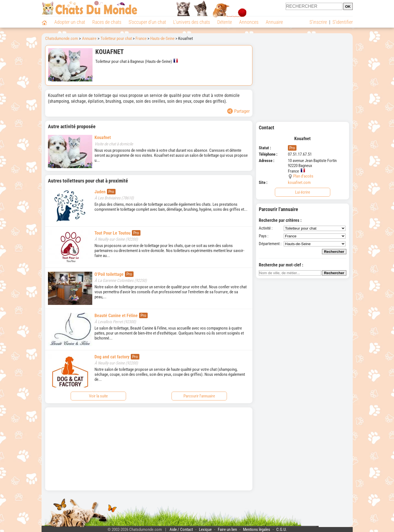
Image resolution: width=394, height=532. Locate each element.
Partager (238, 111)
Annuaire (274, 22)
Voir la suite (98, 396)
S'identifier (343, 22)
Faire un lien (227, 530)
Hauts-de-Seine (162, 38)
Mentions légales (257, 530)
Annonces (249, 22)
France (141, 38)
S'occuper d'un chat (147, 22)
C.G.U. (282, 530)
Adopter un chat (70, 22)
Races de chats (107, 22)
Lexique (205, 530)
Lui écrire (303, 192)
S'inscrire (318, 22)
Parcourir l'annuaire (199, 396)
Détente (225, 22)
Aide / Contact (181, 530)
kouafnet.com (299, 183)
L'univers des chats (192, 22)
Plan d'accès (303, 176)
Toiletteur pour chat (116, 38)
